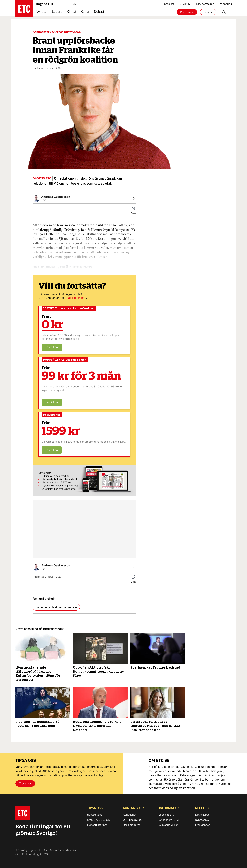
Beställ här (52, 347)
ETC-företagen (205, 4)
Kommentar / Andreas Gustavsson (57, 32)
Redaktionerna (132, 825)
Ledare (57, 12)
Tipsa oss (25, 783)
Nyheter (42, 12)
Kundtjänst (130, 815)
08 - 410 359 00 (133, 820)
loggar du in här (76, 298)
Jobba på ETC (167, 815)
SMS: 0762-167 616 (99, 820)
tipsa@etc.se (95, 815)
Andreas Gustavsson (56, 197)
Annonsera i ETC (169, 820)
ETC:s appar (202, 815)
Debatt (99, 12)
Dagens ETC (56, 4)
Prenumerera (187, 12)
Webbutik (226, 4)
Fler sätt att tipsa (97, 825)
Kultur (85, 12)
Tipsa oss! (168, 4)
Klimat (71, 12)
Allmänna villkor (169, 825)
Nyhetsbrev (202, 820)
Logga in (208, 12)
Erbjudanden (203, 825)
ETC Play (185, 4)
